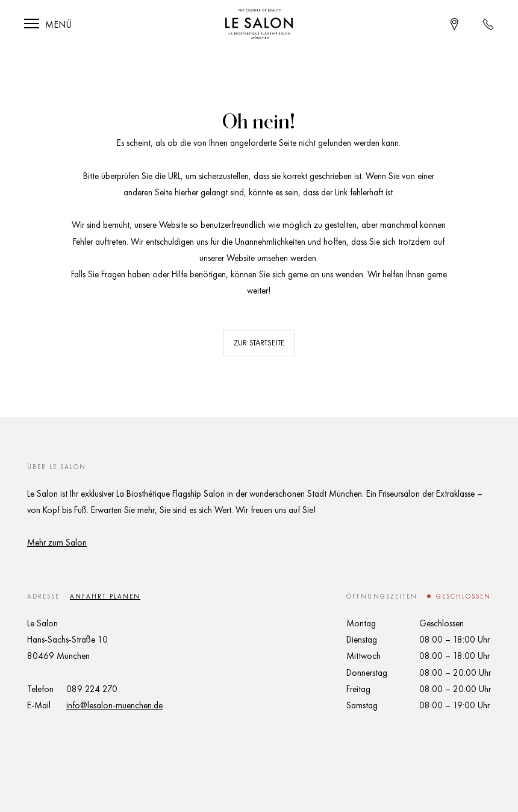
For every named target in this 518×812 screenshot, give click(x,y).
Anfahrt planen (105, 596)
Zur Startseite (259, 343)
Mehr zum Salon (57, 543)
